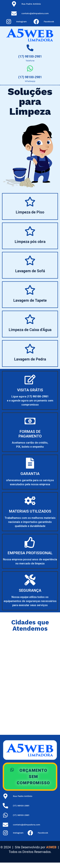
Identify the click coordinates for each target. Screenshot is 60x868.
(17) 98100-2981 (30, 57)
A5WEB (51, 847)
